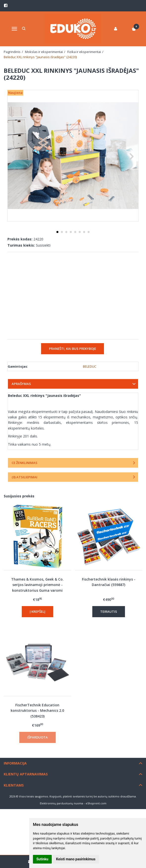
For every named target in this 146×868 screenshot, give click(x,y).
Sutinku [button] (42, 859)
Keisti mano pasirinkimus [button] (76, 859)
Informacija (15, 763)
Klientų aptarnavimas (26, 774)
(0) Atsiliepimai (24, 477)
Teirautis (109, 612)
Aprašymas (21, 384)
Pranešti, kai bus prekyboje (73, 349)
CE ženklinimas (24, 463)
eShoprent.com (96, 803)
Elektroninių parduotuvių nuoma (61, 803)
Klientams (14, 785)
